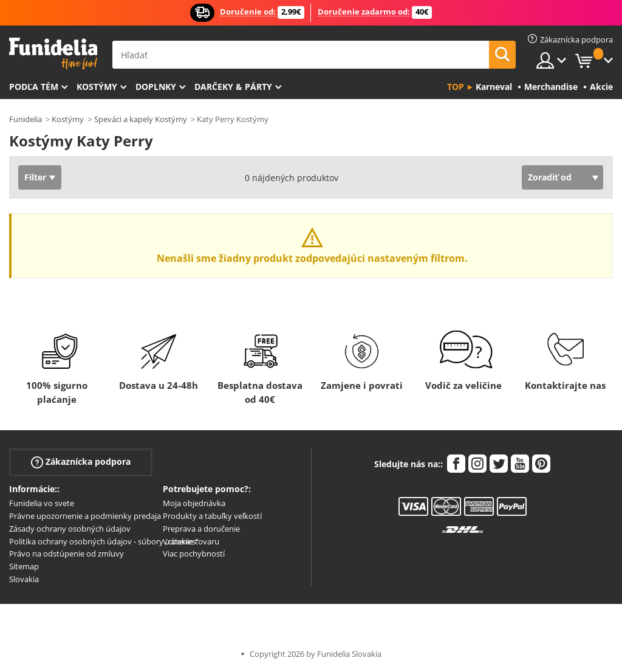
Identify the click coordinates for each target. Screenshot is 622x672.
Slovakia (24, 579)
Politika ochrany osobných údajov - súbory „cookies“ (104, 541)
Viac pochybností (194, 554)
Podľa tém (34, 87)
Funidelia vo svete (42, 503)
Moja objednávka (194, 503)
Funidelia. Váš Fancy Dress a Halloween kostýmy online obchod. (53, 54)
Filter (35, 177)
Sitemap (24, 566)
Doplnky (156, 87)
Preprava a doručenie (201, 529)
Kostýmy (97, 87)
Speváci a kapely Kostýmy (141, 119)
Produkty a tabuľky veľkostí (212, 516)
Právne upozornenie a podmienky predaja (85, 516)
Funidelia (26, 119)
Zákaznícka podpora (81, 462)
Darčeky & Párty (233, 87)
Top (456, 87)
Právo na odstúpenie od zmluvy (67, 554)
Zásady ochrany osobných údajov (70, 529)
